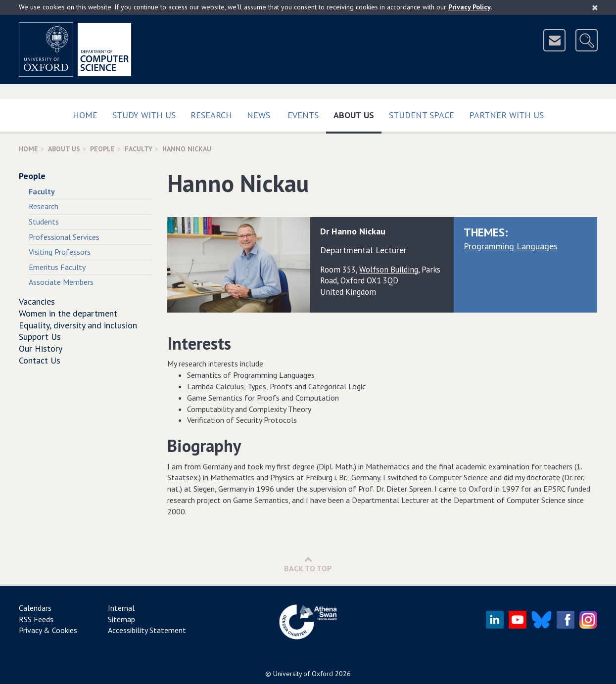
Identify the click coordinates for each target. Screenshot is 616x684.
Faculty (139, 149)
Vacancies (37, 301)
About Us (357, 113)
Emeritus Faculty (57, 267)
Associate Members (61, 282)
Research (211, 115)
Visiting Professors (60, 252)
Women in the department (68, 313)
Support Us (40, 337)
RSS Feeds (36, 619)
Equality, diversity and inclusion (78, 325)
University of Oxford (303, 674)
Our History (41, 348)
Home (85, 115)
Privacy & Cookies (48, 630)
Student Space (422, 115)
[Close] (595, 7)
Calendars (35, 608)
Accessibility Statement (147, 630)
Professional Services (64, 237)
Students (44, 222)
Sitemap (121, 619)
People (102, 149)
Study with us (144, 115)
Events (303, 115)
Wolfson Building (389, 270)
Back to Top (308, 564)
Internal (121, 608)
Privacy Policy (470, 7)
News (259, 115)
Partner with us (506, 115)
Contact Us (40, 360)
